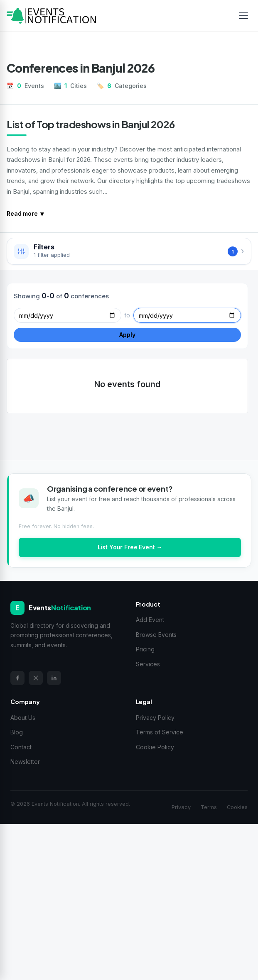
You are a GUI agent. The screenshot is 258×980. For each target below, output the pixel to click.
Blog (17, 732)
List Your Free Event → (130, 547)
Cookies (237, 807)
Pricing (145, 649)
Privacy (181, 807)
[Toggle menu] (243, 16)
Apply (127, 335)
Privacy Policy (155, 718)
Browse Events (156, 635)
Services (148, 664)
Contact (21, 747)
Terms (209, 807)
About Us (23, 718)
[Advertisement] (129, 901)
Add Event (150, 620)
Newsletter (25, 762)
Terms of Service (160, 732)
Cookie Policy (155, 747)
